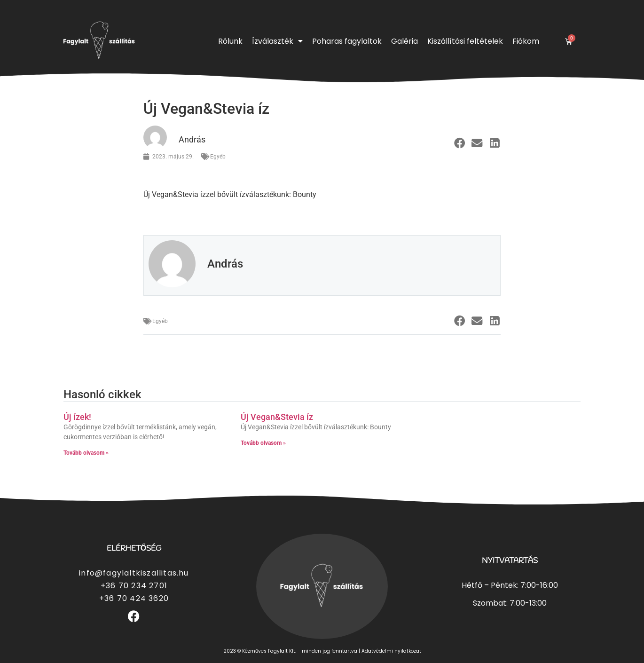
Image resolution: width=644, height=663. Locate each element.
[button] (459, 143)
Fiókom (526, 41)
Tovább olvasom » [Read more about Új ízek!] (86, 453)
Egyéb (218, 157)
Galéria (404, 41)
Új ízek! (77, 417)
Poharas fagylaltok (347, 41)
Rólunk (230, 41)
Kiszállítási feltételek (465, 41)
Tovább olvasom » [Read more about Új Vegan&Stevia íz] (263, 443)
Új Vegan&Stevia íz (277, 417)
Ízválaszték (277, 41)
